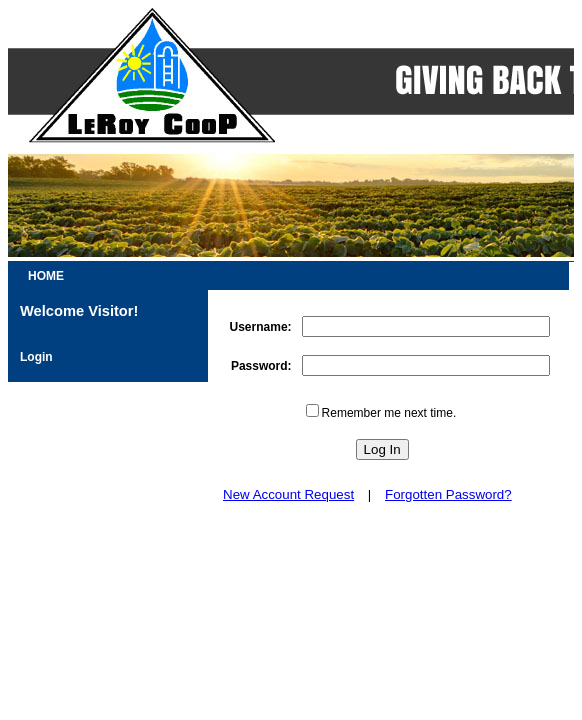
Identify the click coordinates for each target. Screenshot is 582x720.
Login (36, 357)
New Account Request (288, 494)
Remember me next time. (389, 413)
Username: (261, 327)
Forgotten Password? (448, 494)
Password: (261, 366)
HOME (46, 276)
